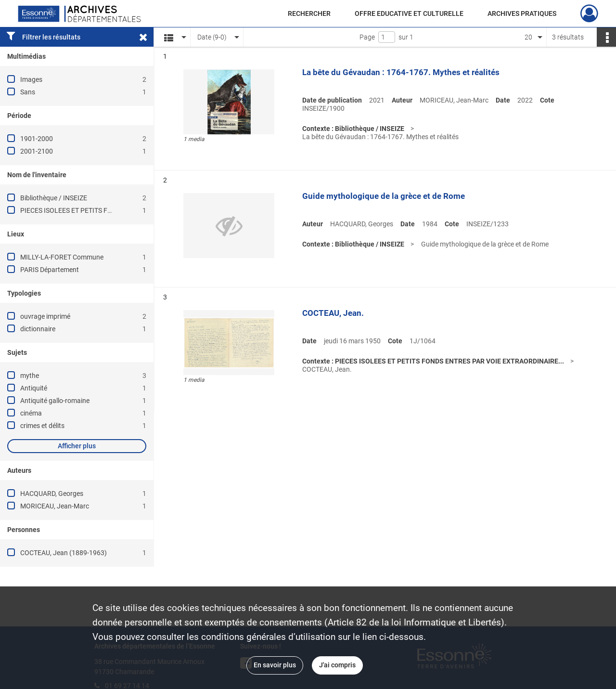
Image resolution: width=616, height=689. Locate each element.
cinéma (31, 413)
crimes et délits (42, 426)
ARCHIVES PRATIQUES (522, 13)
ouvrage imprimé (45, 316)
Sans (28, 92)
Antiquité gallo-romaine (55, 401)
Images (31, 79)
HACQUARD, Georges (52, 494)
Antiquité (34, 388)
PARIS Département (50, 270)
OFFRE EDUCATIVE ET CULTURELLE (409, 13)
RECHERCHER (309, 13)
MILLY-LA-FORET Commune (62, 257)
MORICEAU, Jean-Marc (55, 506)
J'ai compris (337, 665)
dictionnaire (38, 329)
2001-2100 (37, 151)
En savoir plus (275, 665)
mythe (30, 376)
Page (367, 37)
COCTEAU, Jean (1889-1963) (64, 553)
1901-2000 (37, 139)
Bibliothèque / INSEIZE (54, 198)
